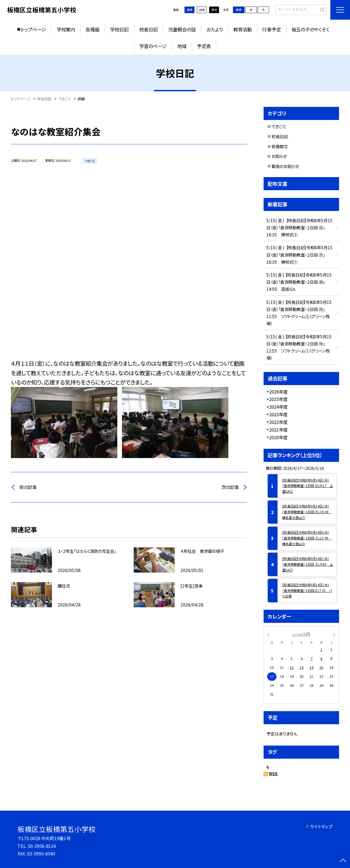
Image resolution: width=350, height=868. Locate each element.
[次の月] (334, 634)
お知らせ (279, 156)
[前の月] (269, 634)
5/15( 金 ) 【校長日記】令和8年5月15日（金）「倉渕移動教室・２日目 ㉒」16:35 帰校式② (299, 227)
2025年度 (278, 399)
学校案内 (66, 29)
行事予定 (272, 29)
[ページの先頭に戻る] (343, 861)
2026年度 (278, 392)
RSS (273, 774)
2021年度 (278, 430)
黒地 (214, 10)
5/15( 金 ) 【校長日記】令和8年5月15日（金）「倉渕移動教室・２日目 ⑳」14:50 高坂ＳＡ (299, 282)
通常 (189, 10)
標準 (239, 10)
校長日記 (148, 29)
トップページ (33, 29)
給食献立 (280, 146)
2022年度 (278, 422)
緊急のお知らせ (285, 166)
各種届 (93, 29)
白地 (202, 10)
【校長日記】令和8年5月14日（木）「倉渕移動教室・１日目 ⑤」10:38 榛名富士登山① (307, 512)
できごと (279, 126)
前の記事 (28, 487)
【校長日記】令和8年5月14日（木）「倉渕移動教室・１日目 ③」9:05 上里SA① (308, 564)
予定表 (204, 46)
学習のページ (153, 46)
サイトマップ (321, 826)
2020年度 (278, 437)
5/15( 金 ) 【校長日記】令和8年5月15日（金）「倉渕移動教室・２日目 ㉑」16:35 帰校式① (299, 254)
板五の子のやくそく (310, 29)
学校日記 (119, 29)
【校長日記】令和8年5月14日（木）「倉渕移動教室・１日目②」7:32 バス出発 (307, 591)
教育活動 (243, 29)
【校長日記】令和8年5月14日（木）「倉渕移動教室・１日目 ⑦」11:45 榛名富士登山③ (307, 538)
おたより (215, 29)
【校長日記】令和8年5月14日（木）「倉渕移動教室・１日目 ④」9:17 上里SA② (308, 486)
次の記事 (230, 487)
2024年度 (278, 407)
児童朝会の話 (182, 29)
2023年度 (278, 414)
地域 (182, 46)
